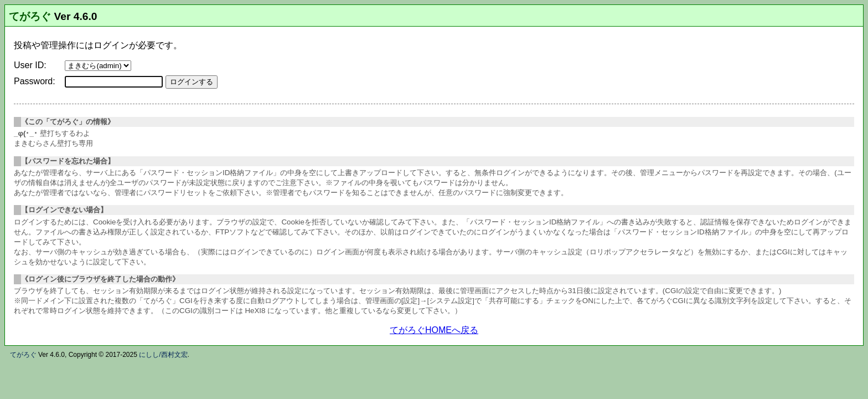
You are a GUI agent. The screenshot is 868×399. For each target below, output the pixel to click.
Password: (35, 81)
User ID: (30, 65)
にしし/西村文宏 (163, 355)
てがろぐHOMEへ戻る (434, 330)
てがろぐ (30, 16)
